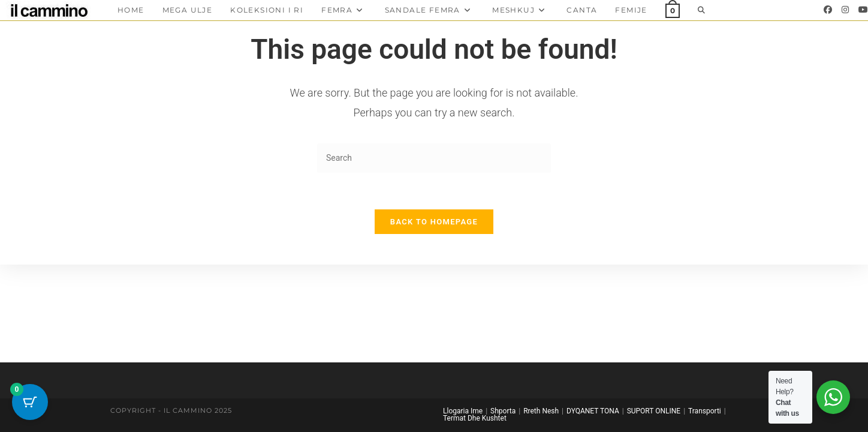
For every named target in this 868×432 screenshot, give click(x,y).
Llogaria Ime (463, 411)
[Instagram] (845, 10)
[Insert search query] (434, 158)
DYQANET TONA (593, 411)
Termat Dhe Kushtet (475, 418)
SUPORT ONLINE (654, 411)
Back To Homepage (434, 222)
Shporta (503, 411)
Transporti (705, 411)
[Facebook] (828, 10)
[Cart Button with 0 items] (30, 402)
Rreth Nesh (541, 411)
